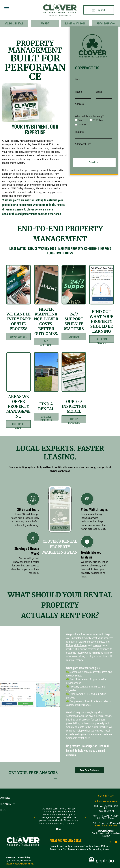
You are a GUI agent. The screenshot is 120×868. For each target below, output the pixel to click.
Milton (94, 645)
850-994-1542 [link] (106, 796)
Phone (78, 92)
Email (99, 92)
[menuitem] (15, 798)
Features (80, 132)
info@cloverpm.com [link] (106, 801)
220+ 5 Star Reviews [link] (106, 825)
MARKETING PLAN (60, 552)
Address (79, 104)
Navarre (82, 849)
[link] (92, 858)
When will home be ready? (89, 116)
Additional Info (83, 144)
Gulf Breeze (105, 645)
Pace (96, 846)
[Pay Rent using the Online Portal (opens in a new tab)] (99, 10)
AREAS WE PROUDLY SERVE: (66, 840)
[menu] (7, 9)
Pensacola (55, 849)
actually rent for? (60, 616)
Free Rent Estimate (89, 770)
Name (78, 79)
